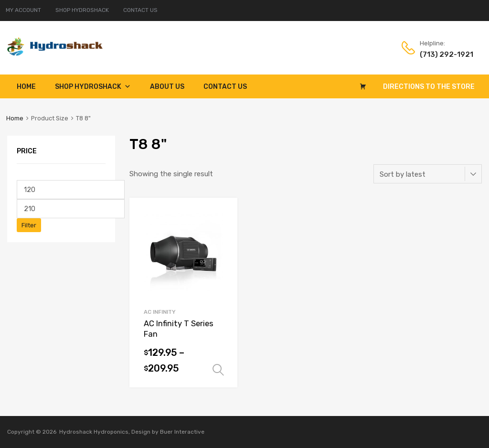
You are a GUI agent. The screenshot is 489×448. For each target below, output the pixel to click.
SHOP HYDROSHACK (82, 10)
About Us (167, 87)
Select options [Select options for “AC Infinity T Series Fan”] (218, 370)
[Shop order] (428, 174)
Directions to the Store (429, 87)
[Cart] (363, 86)
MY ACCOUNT (23, 10)
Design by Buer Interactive (168, 432)
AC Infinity (160, 312)
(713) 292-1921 (443, 54)
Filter (29, 225)
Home (26, 87)
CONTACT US (140, 10)
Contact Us (225, 87)
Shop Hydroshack (93, 87)
